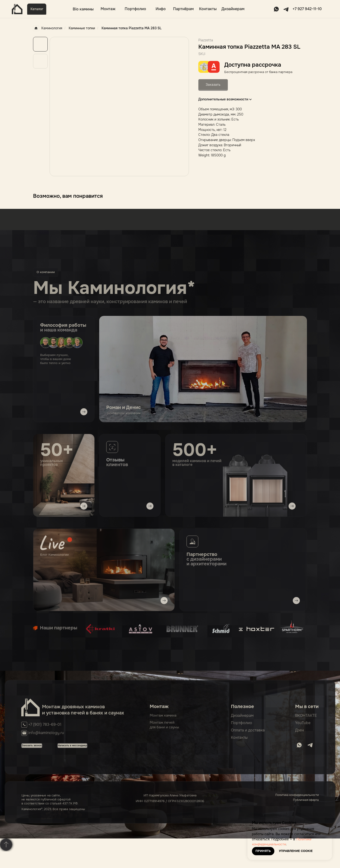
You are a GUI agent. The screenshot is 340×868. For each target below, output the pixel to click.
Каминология (48, 28)
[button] (37, 9)
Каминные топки (82, 28)
